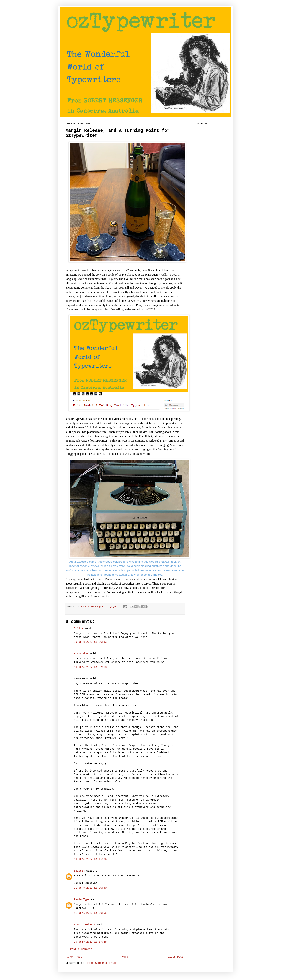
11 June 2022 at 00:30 (90, 888)
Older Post (176, 957)
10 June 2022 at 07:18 (90, 667)
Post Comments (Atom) (103, 963)
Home (125, 957)
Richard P (81, 654)
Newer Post (74, 957)
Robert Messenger (93, 607)
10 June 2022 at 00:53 (90, 642)
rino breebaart (85, 925)
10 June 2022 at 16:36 (90, 859)
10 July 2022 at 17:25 (90, 942)
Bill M (79, 628)
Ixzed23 (79, 871)
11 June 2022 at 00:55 (90, 913)
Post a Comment (81, 949)
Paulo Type (82, 900)
